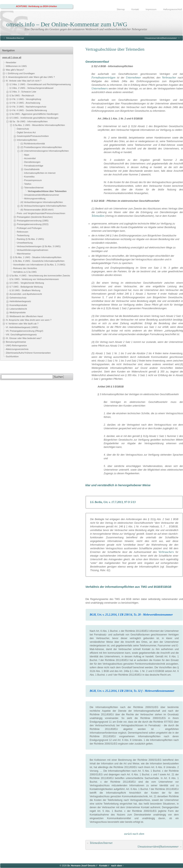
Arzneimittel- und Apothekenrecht (26, 294)
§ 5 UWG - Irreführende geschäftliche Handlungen (34, 118)
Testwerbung (23, 235)
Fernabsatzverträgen (103, 78)
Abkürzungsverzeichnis (17, 349)
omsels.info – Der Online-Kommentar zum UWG (67, 24)
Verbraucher (169, 78)
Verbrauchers (166, 552)
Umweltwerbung (25, 243)
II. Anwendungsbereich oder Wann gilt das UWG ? (30, 77)
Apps (27, 155)
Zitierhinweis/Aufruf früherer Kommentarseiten (28, 353)
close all (17, 57)
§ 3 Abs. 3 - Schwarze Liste (23, 92)
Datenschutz (23, 129)
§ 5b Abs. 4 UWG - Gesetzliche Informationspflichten (39, 261)
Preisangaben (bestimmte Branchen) (35, 217)
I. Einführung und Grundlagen (20, 73)
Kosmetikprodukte (18, 305)
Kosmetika (29, 177)
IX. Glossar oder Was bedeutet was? (24, 338)
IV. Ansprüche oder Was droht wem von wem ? (29, 320)
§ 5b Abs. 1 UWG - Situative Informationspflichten (37, 257)
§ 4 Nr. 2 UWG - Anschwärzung (25, 103)
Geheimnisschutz (18, 298)
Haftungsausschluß (173, 9)
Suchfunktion (12, 356)
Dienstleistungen (32, 162)
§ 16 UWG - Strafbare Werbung (25, 290)
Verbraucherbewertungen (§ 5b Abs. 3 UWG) (39, 246)
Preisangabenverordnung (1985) (33, 221)
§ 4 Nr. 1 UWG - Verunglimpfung (25, 99)
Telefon (28, 184)
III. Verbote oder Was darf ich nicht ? (24, 81)
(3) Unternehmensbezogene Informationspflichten (45, 151)
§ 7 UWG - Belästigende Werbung (26, 287)
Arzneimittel (30, 158)
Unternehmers (100, 89)
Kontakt (135, 9)
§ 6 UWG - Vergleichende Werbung (27, 283)
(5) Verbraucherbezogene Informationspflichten (43, 206)
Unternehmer (133, 78)
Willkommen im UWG (16, 66)
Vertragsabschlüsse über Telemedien (47, 191)
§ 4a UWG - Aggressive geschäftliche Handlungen (34, 114)
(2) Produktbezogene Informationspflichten (41, 147)
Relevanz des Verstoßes (25, 268)
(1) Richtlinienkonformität (33, 144)
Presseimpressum (33, 180)
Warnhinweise (24, 254)
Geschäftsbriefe (32, 169)
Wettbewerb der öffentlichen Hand (26, 316)
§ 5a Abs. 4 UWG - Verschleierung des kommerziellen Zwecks (40, 276)
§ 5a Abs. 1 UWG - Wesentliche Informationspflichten (39, 125)
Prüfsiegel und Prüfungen (29, 228)
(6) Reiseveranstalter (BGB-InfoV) (37, 210)
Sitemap (121, 9)
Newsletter (11, 62)
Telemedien (98, 216)
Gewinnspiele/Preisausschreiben (33, 136)
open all (6, 57)
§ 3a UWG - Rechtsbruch (22, 95)
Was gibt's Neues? (15, 70)
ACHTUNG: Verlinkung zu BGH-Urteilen (36, 6)
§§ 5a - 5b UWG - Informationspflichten (29, 121)
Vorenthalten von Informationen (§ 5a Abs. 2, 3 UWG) (39, 265)
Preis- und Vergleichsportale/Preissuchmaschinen (41, 213)
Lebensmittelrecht (18, 309)
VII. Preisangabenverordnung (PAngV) (25, 331)
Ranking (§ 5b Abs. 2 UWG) (30, 239)
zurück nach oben (134, 834)
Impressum (151, 9)
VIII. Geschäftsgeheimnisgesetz (21, 335)
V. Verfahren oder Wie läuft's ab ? (22, 324)
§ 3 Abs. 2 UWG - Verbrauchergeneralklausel (31, 88)
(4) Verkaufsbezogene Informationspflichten (42, 202)
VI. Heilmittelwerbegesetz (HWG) (22, 327)
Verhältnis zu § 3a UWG (25, 272)
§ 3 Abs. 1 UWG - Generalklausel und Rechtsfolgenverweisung (40, 84)
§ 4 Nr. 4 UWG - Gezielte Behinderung (28, 110)
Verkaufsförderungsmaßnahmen (33, 250)
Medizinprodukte (18, 313)
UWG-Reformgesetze (16, 345)
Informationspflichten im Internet (40, 173)
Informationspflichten (27, 140)
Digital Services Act (26, 133)
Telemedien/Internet (15, 38)
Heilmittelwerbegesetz (20, 301)
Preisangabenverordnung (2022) (33, 224)
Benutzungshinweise (16, 342)
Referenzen (23, 232)
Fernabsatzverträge (34, 166)
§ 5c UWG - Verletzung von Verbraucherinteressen (34, 279)
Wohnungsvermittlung (35, 198)
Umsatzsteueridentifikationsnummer (161, 38)
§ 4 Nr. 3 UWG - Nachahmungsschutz (28, 107)
